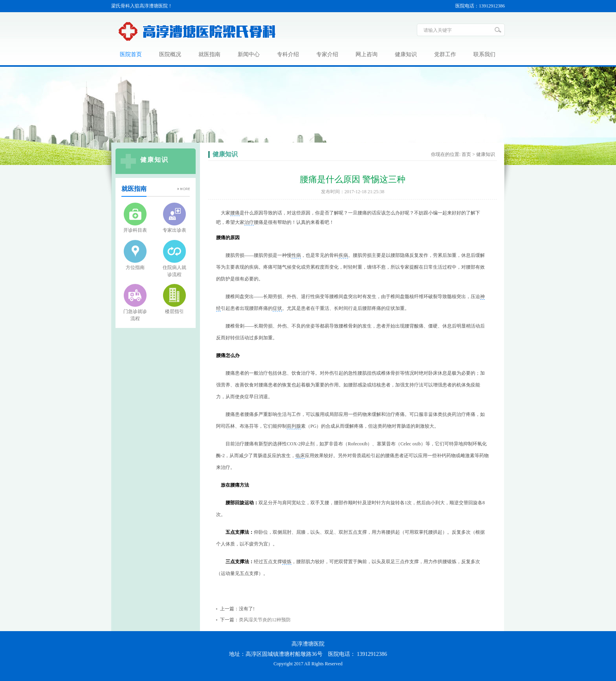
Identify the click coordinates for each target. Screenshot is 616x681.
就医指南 (209, 54)
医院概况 (170, 54)
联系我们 (484, 54)
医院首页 (131, 54)
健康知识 (406, 54)
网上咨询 (367, 54)
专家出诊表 (174, 230)
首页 (466, 154)
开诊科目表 (135, 230)
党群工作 (445, 54)
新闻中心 (249, 54)
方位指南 (135, 267)
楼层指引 (174, 311)
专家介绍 (327, 54)
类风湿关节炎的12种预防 (265, 620)
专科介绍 (288, 54)
